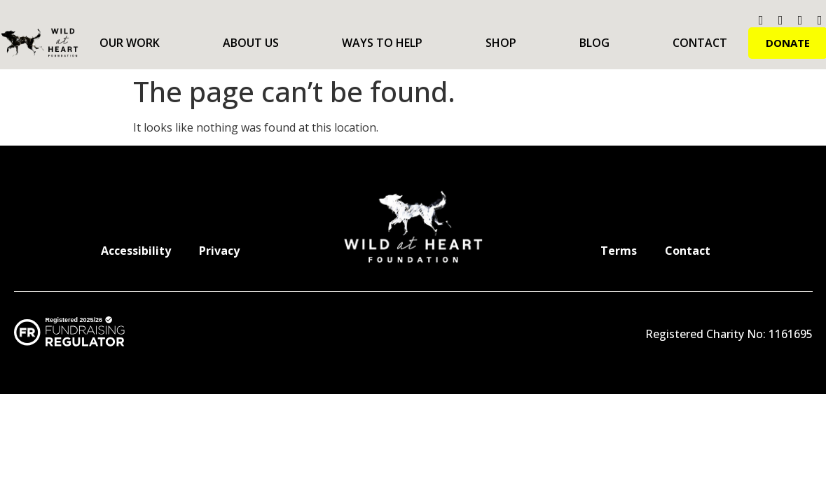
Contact (700, 43)
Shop (501, 43)
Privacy (219, 251)
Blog (594, 43)
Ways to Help (382, 43)
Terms (619, 251)
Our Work (130, 43)
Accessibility (136, 251)
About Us (251, 43)
